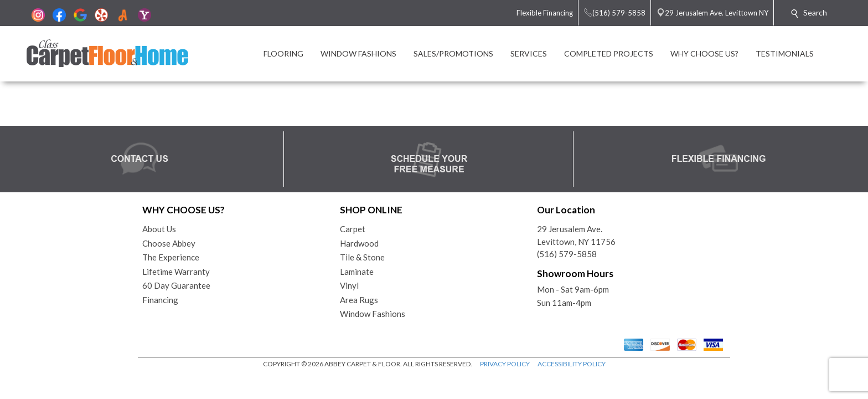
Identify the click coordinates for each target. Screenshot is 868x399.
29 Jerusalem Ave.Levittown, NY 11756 (576, 235)
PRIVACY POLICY (505, 364)
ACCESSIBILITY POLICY (572, 364)
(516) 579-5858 (567, 254)
